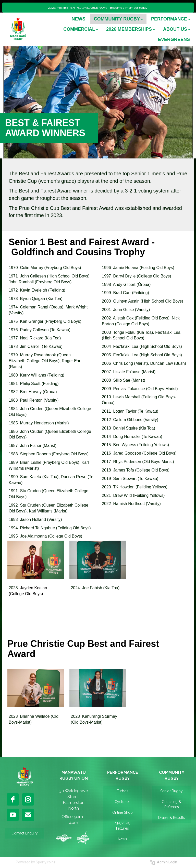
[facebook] (13, 799)
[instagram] (28, 799)
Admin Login (163, 862)
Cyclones (122, 802)
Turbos (122, 791)
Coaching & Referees (171, 804)
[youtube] (13, 815)
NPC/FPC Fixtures (122, 826)
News (122, 839)
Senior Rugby (171, 791)
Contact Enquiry (25, 833)
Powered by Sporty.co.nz (36, 862)
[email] (28, 815)
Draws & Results (172, 818)
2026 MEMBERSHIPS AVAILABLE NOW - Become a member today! (98, 8)
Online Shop (122, 812)
